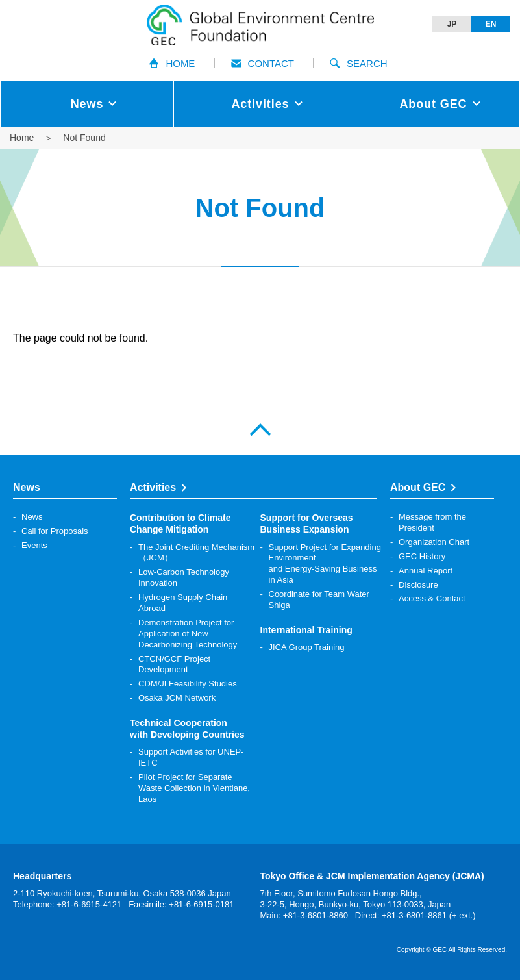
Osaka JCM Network (177, 698)
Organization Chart (434, 542)
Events (34, 545)
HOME (172, 63)
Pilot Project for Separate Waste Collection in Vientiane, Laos (194, 788)
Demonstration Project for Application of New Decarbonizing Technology (188, 634)
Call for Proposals (55, 531)
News (32, 517)
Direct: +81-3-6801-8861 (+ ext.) (415, 915)
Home (22, 138)
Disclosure (418, 585)
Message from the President (432, 522)
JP (452, 24)
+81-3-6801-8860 (316, 915)
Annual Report (426, 571)
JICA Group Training (307, 647)
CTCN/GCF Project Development (174, 664)
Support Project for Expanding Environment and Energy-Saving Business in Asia (325, 564)
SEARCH (359, 63)
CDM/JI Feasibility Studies (188, 684)
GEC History (422, 556)
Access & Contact (432, 598)
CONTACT (263, 63)
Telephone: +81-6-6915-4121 (67, 904)
